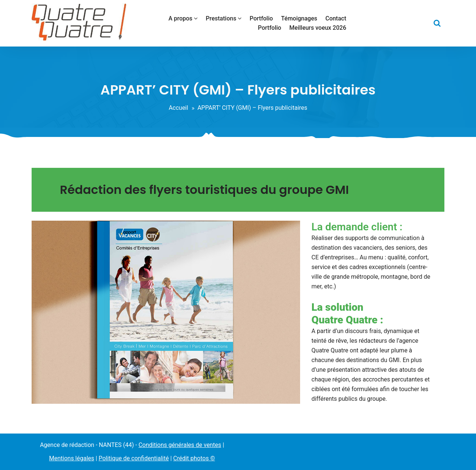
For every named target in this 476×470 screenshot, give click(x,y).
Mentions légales (72, 458)
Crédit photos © (194, 458)
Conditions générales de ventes (180, 445)
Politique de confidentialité (134, 458)
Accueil (178, 108)
